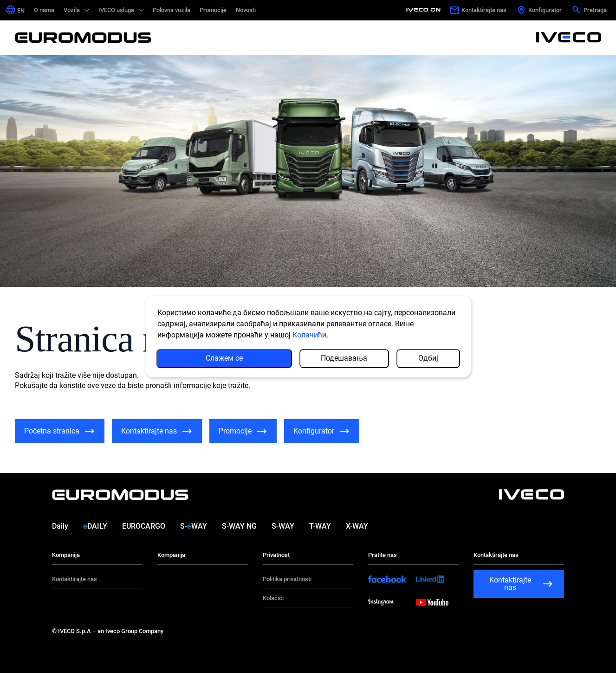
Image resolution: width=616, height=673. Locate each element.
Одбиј (428, 358)
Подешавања (344, 358)
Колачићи (309, 335)
